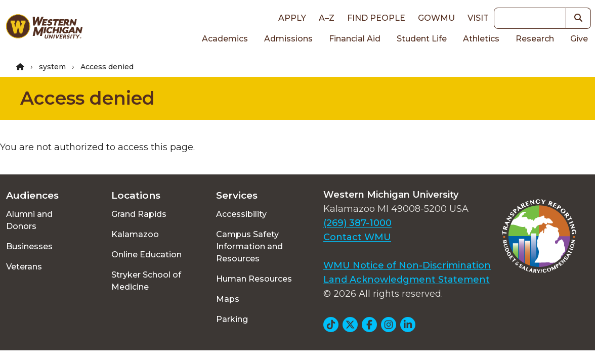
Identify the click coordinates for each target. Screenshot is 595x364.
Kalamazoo (135, 234)
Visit (478, 18)
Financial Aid (355, 39)
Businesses (29, 246)
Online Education (146, 255)
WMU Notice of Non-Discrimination (407, 265)
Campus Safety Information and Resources (249, 246)
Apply (292, 18)
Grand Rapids (139, 214)
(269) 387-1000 (357, 223)
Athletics (481, 39)
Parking (232, 319)
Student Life (422, 39)
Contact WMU (357, 237)
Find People (376, 18)
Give (579, 39)
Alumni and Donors (29, 220)
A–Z (327, 18)
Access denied (88, 98)
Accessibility (241, 214)
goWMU (436, 18)
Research (535, 39)
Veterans (24, 267)
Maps (228, 299)
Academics (225, 39)
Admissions (288, 39)
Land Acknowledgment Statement (407, 280)
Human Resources (254, 279)
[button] (579, 18)
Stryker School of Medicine (146, 281)
